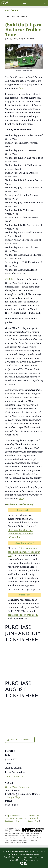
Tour (8, 776)
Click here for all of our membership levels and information (20, 534)
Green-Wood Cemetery (17, 787)
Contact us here (31, 860)
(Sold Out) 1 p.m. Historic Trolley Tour (34, 818)
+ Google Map (12, 797)
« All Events (12, 10)
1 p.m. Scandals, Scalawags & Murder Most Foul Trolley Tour (16, 818)
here (21, 88)
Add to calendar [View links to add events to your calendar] (20, 740)
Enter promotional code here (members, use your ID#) (24, 552)
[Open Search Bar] (45, 3)
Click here (11, 279)
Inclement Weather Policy (20, 504)
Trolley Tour (18, 776)
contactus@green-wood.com (23, 615)
